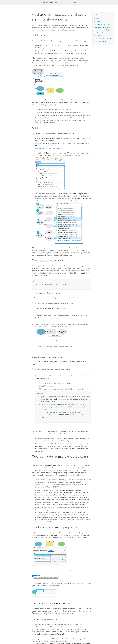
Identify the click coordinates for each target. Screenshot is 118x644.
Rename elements (100, 41)
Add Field (49, 508)
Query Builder (82, 389)
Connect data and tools (102, 24)
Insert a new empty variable (44, 444)
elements (69, 25)
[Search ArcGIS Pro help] (57, 2)
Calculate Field (61, 508)
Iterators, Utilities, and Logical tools (69, 155)
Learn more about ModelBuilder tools (48, 148)
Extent (73, 389)
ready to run (48, 253)
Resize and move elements (103, 38)
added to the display (76, 118)
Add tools (97, 21)
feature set (81, 120)
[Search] (75, 2)
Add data (97, 18)
